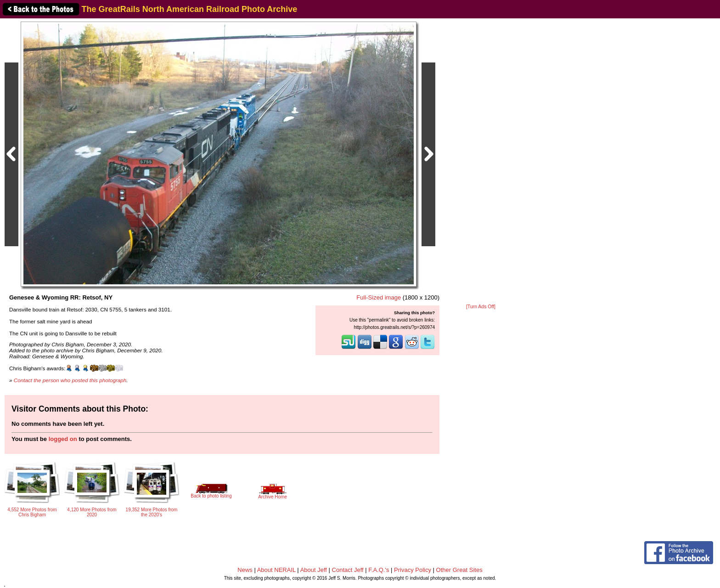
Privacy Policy (413, 570)
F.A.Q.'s (379, 570)
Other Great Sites (459, 570)
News (245, 570)
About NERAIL (276, 570)
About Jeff (314, 570)
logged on (63, 439)
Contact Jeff (348, 570)
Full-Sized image (379, 297)
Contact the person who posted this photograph (70, 380)
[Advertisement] (481, 162)
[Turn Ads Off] (481, 307)
